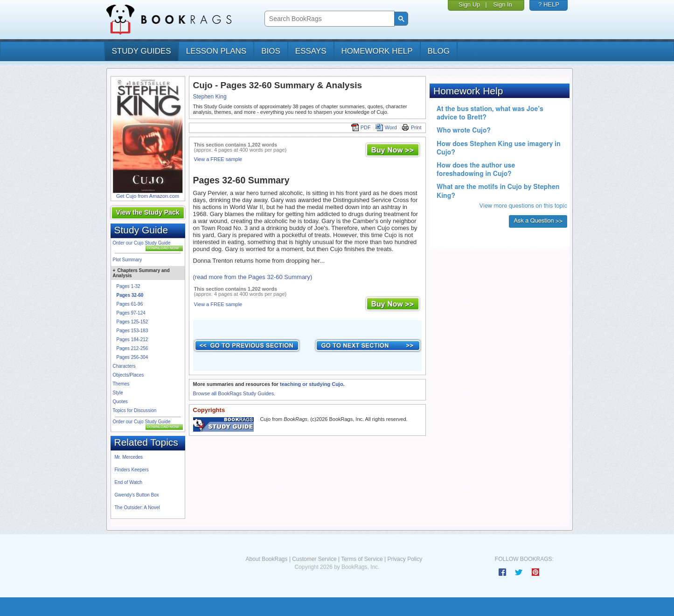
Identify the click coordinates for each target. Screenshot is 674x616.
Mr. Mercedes (129, 457)
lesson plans (216, 51)
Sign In (502, 4)
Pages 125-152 (132, 322)
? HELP (549, 4)
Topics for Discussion (135, 410)
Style (118, 393)
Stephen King (210, 97)
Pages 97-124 (131, 313)
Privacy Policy (405, 559)
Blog (439, 51)
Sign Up (469, 4)
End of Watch (129, 482)
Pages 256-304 (132, 357)
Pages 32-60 (130, 295)
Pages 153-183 (132, 331)
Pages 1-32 (129, 286)
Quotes (120, 402)
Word (386, 127)
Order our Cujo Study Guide (142, 243)
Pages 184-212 (132, 339)
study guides (142, 51)
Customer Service (314, 559)
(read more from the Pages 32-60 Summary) (253, 277)
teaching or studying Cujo (312, 384)
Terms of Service (362, 559)
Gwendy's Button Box (137, 495)
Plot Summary (128, 260)
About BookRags (266, 559)
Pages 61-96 (130, 304)
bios (271, 51)
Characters (124, 366)
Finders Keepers (132, 470)
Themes (121, 384)
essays (311, 51)
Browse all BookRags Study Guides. (234, 393)
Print (412, 127)
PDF (361, 127)
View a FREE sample (218, 159)
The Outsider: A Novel (137, 507)
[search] (329, 19)
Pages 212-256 (132, 348)
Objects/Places (129, 375)
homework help (377, 51)
